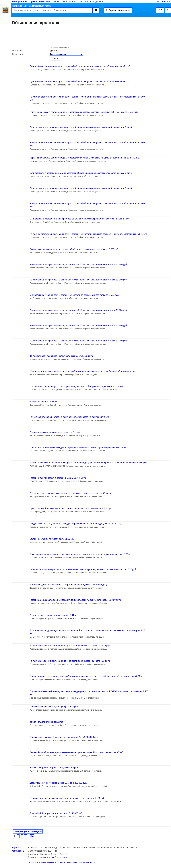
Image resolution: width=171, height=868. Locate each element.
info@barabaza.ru (60, 857)
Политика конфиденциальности (42, 862)
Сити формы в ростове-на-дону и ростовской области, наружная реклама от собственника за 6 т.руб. (80, 219)
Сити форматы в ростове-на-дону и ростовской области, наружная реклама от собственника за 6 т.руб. (81, 127)
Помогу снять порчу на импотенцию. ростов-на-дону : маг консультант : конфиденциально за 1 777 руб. (81, 554)
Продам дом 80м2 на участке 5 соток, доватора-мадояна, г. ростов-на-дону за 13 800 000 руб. (76, 524)
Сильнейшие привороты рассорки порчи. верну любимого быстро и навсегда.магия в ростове (76, 386)
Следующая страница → (28, 831)
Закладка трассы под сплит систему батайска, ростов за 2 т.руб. (61, 356)
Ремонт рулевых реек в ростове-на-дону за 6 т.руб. (55, 432)
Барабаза (16, 848)
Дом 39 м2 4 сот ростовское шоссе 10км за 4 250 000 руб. (58, 783)
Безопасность (89, 862)
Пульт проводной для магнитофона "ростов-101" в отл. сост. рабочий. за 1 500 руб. (71, 508)
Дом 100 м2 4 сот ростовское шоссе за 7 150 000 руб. (56, 813)
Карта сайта (18, 851)
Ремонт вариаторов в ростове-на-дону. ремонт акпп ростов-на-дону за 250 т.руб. (70, 417)
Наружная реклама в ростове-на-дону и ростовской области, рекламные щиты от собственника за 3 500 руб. (84, 112)
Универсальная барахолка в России (31, 2)
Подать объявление (118, 10)
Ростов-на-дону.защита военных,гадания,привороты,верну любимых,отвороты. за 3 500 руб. (75, 600)
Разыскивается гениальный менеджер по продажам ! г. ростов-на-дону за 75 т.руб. (70, 493)
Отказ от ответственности (69, 862)
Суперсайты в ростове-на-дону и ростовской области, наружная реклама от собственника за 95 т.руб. (80, 66)
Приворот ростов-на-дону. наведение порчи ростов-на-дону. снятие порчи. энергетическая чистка (78, 447)
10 (32, 836)
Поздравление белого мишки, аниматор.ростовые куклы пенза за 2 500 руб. (67, 798)
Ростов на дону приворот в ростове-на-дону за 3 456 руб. (58, 478)
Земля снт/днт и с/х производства (46, 722)
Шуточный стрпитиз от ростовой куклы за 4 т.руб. (54, 768)
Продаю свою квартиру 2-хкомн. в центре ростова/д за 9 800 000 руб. (64, 737)
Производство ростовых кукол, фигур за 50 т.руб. (54, 707)
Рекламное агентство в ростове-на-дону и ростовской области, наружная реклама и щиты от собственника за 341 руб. (89, 234)
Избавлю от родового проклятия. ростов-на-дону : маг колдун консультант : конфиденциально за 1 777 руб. (83, 569)
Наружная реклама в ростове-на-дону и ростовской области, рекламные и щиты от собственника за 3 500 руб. (85, 158)
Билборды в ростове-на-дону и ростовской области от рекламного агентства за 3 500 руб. (74, 249)
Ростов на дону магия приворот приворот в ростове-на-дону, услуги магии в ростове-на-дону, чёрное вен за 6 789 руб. (88, 463)
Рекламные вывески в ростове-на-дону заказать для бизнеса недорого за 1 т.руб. (70, 646)
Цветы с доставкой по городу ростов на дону (52, 539)
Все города (164, 2)
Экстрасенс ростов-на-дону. (43, 402)
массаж (27, 6)
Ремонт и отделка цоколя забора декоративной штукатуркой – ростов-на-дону (68, 585)
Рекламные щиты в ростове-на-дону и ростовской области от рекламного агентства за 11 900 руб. (78, 264)
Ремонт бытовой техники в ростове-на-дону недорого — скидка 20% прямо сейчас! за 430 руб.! (77, 752)
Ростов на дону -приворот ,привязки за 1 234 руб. (54, 615)
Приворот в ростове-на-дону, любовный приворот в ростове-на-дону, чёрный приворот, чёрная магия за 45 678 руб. (87, 676)
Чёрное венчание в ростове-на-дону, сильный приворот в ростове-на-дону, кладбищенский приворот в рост (83, 371)
